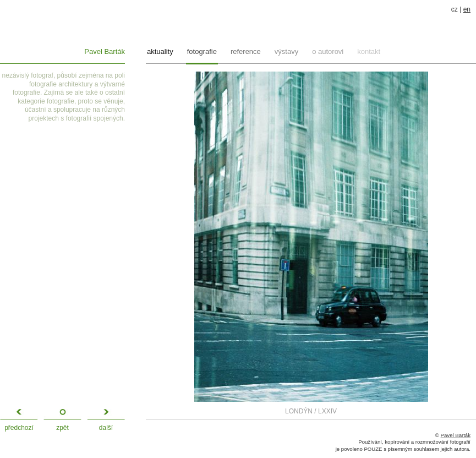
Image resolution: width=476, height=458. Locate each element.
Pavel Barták (105, 51)
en (467, 9)
